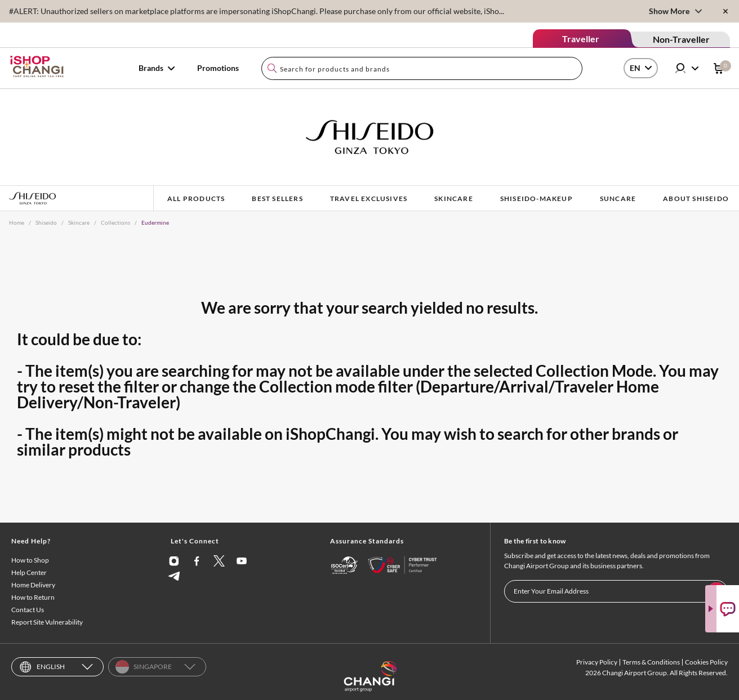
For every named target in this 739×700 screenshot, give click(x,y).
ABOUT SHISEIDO (696, 199)
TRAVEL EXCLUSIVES (369, 199)
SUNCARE (618, 199)
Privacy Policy (597, 662)
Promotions (218, 68)
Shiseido (46, 222)
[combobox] (422, 68)
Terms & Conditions (651, 662)
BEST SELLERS (277, 199)
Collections (115, 222)
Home (17, 222)
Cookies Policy (706, 662)
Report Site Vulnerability (47, 622)
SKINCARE (454, 199)
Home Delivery (33, 585)
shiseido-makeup (537, 199)
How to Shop (30, 560)
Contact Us (28, 610)
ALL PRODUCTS (196, 199)
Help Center (29, 572)
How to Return (33, 597)
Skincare (79, 222)
